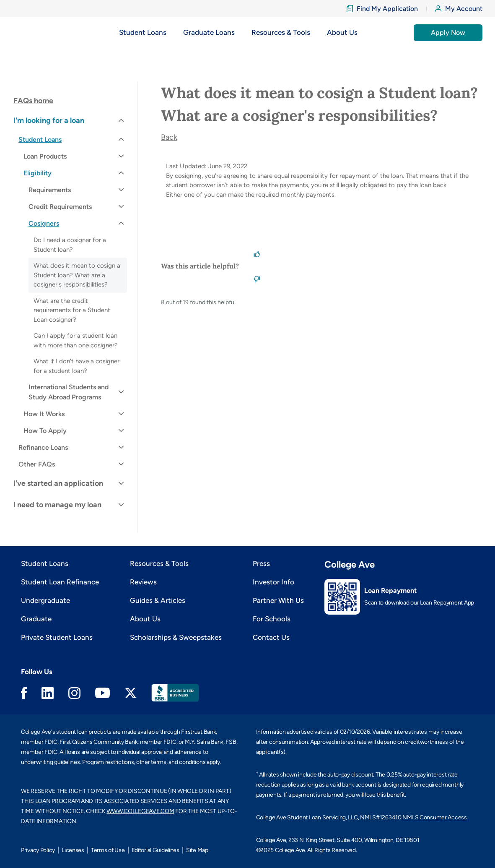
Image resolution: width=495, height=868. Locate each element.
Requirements (50, 190)
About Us (145, 619)
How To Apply (45, 431)
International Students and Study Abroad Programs (69, 392)
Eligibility (38, 173)
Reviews (143, 582)
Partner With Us (278, 600)
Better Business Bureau (175, 693)
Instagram (74, 693)
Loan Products (45, 156)
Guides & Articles (158, 600)
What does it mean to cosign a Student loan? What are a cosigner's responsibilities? (77, 275)
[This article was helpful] (257, 253)
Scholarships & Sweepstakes (176, 637)
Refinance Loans (43, 447)
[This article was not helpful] (257, 279)
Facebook (24, 693)
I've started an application (58, 483)
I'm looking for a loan (49, 120)
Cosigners (44, 223)
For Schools (272, 619)
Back (169, 137)
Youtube (102, 693)
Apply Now (448, 33)
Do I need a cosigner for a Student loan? (70, 245)
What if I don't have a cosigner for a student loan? (76, 366)
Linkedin (48, 693)
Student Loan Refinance (60, 582)
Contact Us (271, 637)
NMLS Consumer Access (434, 817)
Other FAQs (37, 464)
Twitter (131, 693)
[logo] (38, 33)
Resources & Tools (159, 563)
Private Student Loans (57, 637)
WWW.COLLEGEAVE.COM (140, 811)
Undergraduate (45, 600)
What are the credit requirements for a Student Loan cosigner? (72, 310)
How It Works (44, 414)
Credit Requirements (60, 207)
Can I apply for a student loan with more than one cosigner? (76, 340)
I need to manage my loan (57, 505)
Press (261, 563)
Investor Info (273, 582)
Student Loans (40, 139)
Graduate (36, 619)
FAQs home (33, 101)
